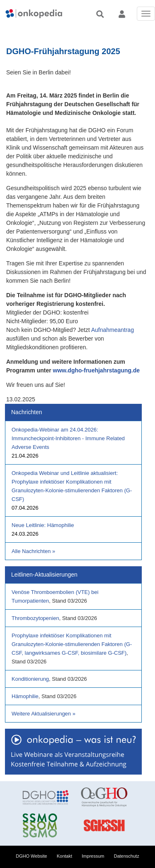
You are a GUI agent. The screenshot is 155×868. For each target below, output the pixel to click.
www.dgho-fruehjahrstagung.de (96, 370)
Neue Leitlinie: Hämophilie (43, 525)
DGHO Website (31, 856)
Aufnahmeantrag (112, 330)
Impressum (93, 856)
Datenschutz (127, 856)
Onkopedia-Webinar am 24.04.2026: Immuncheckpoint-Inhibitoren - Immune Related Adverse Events (68, 438)
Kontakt (64, 856)
